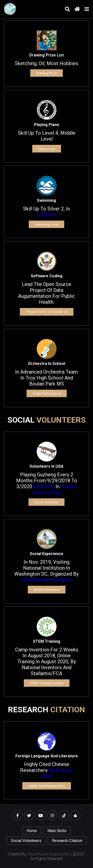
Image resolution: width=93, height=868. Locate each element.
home (32, 831)
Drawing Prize (46, 73)
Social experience (47, 589)
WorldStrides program (47, 580)
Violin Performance (47, 393)
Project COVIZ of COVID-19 (47, 312)
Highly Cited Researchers (47, 786)
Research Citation (67, 841)
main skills (57, 831)
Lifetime (47, 215)
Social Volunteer (46, 502)
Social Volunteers (26, 841)
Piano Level (47, 149)
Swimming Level (46, 224)
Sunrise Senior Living (55, 489)
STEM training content (47, 683)
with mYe (44, 486)
